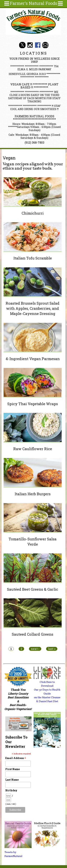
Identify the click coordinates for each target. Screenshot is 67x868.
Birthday (11, 790)
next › (35, 649)
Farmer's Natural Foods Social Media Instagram (30, 45)
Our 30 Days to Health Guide (47, 692)
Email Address (16, 758)
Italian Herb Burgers (33, 494)
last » (52, 649)
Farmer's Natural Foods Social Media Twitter (22, 45)
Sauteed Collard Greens (33, 634)
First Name (13, 769)
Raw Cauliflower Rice (33, 449)
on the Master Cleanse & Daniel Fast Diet (47, 699)
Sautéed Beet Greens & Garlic (33, 589)
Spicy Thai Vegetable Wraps (33, 404)
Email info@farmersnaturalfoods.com (45, 45)
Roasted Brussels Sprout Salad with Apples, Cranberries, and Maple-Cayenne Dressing (33, 308)
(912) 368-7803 (34, 142)
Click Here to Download (47, 684)
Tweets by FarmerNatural (13, 854)
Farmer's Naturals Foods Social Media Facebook (38, 45)
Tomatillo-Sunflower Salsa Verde (33, 542)
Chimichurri (33, 213)
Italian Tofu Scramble (33, 258)
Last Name (12, 780)
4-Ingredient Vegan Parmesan (33, 359)
